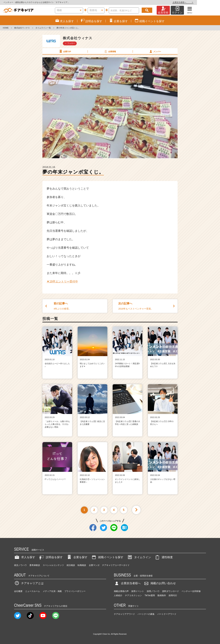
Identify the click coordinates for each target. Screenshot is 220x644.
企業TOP (65, 51)
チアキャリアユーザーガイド (116, 565)
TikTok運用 (150, 595)
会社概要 (18, 591)
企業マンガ (94, 565)
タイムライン (139, 557)
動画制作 (162, 595)
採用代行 (173, 595)
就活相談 (71, 565)
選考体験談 (35, 565)
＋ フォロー (70, 43)
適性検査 (164, 557)
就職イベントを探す (107, 557)
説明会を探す (51, 557)
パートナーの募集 (146, 614)
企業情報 (110, 51)
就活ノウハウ (20, 565)
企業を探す (77, 557)
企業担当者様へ (206, 2)
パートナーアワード (167, 614)
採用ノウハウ (153, 591)
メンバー (155, 51)
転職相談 (82, 565)
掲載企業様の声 (121, 591)
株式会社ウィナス (22, 28)
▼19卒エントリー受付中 (62, 281)
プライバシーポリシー (75, 591)
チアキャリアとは (29, 583)
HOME (6, 28)
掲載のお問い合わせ (160, 583)
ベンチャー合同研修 (191, 591)
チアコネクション (133, 595)
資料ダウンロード (171, 591)
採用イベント (138, 591)
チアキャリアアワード (124, 614)
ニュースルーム (33, 591)
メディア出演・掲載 (52, 591)
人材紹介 (118, 595)
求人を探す (25, 557)
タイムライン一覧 (43, 28)
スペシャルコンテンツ (53, 565)
